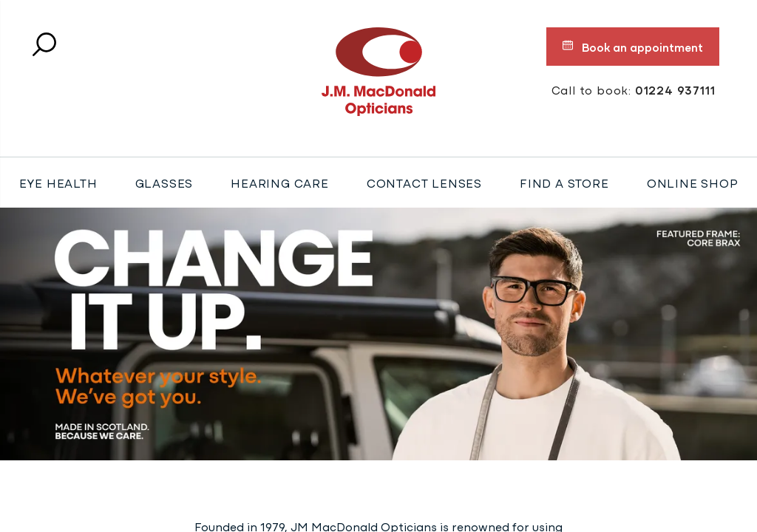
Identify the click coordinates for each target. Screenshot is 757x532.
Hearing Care (280, 183)
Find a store (564, 183)
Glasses (164, 183)
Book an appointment (633, 47)
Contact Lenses (424, 183)
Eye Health (58, 183)
